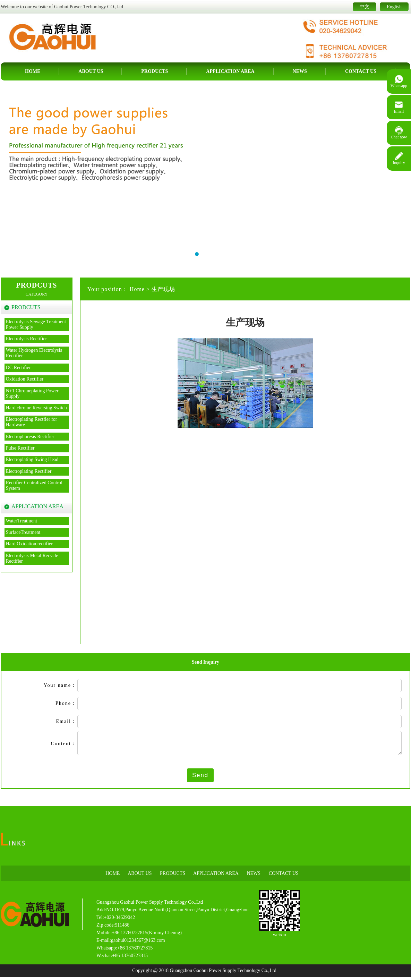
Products (155, 71)
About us (91, 71)
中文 (365, 7)
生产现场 (163, 289)
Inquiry (399, 159)
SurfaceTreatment (23, 532)
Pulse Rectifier (20, 448)
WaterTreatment (22, 521)
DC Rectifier (18, 368)
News (300, 71)
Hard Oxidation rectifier (29, 544)
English (394, 7)
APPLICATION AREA (230, 71)
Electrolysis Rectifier (27, 339)
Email (399, 107)
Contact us (361, 71)
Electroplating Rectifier (29, 471)
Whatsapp (399, 82)
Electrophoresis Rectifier (30, 437)
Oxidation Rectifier (25, 379)
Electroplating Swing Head (32, 459)
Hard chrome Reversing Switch (36, 408)
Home (33, 71)
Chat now (399, 133)
